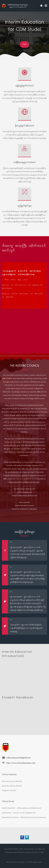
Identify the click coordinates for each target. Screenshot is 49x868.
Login (24, 44)
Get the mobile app (34, 862)
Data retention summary (16, 862)
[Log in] (41, 6)
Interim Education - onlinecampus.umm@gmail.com (22, 808)
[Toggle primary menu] (46, 6)
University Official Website (12, 786)
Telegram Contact (9, 791)
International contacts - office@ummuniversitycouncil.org (24, 818)
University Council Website (12, 782)
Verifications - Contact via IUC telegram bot (19, 813)
